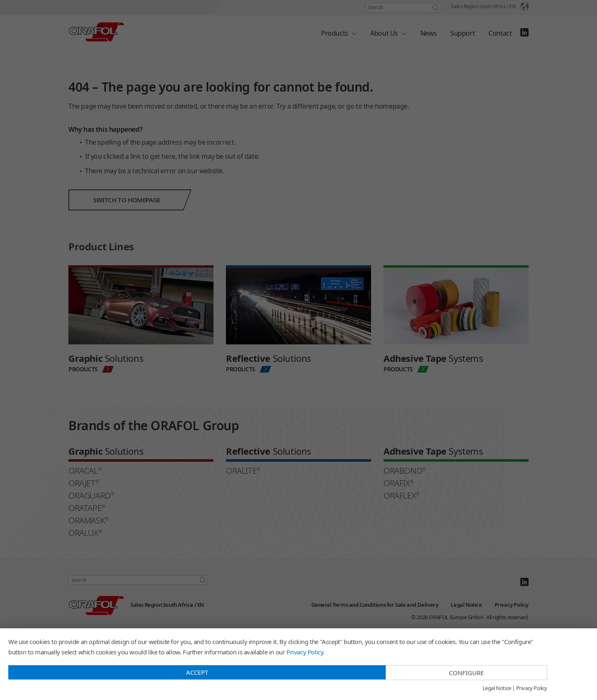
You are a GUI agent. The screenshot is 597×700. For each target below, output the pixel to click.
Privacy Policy (305, 652)
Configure (466, 673)
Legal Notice (497, 688)
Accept (197, 672)
